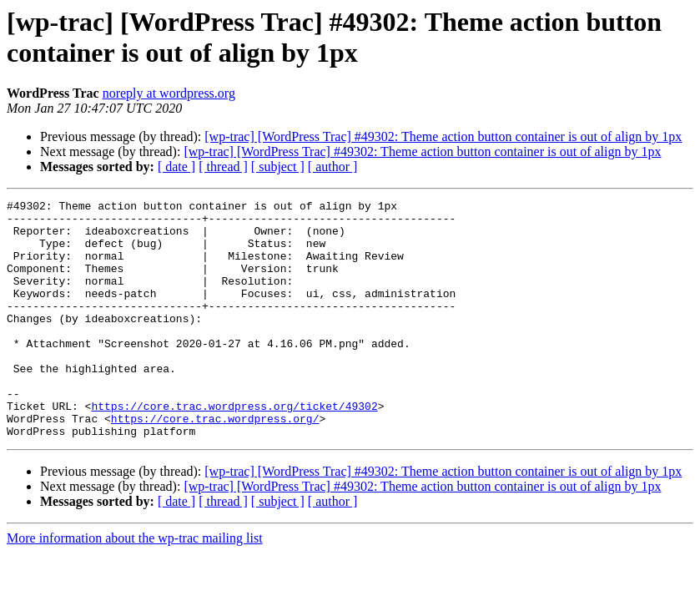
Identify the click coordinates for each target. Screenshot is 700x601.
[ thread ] (223, 167)
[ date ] (176, 167)
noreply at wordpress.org (169, 93)
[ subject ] (278, 167)
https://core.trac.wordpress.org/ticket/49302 (234, 448)
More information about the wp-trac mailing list (135, 586)
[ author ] (333, 167)
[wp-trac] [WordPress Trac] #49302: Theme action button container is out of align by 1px (443, 136)
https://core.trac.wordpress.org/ (215, 463)
